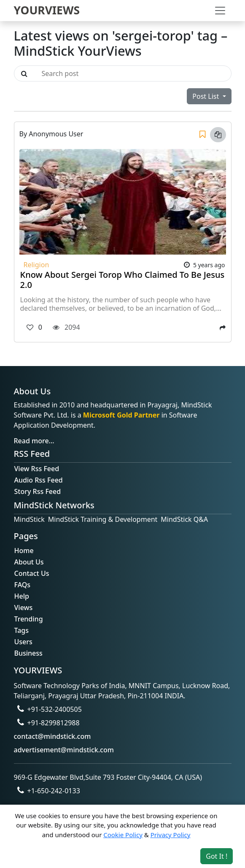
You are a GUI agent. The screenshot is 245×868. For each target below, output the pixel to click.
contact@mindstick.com (52, 736)
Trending (29, 619)
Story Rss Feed (38, 491)
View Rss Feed (37, 469)
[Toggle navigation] (220, 11)
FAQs (23, 585)
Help (22, 596)
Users (23, 642)
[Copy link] (218, 135)
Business (28, 653)
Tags (22, 630)
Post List (206, 96)
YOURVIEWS (47, 10)
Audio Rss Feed (39, 480)
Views (24, 608)
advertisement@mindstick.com (64, 750)
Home (24, 551)
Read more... (34, 441)
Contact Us (32, 573)
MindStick (29, 519)
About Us (29, 562)
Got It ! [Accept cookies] (217, 856)
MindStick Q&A (184, 519)
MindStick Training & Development (103, 519)
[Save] (202, 135)
